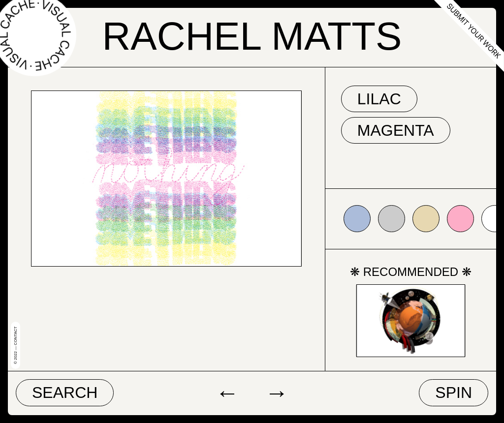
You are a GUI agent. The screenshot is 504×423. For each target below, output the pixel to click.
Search (65, 393)
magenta (396, 130)
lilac (379, 99)
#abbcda (357, 219)
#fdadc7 (460, 219)
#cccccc (392, 219)
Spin (454, 393)
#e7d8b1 (426, 219)
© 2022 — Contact (16, 345)
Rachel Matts (252, 36)
